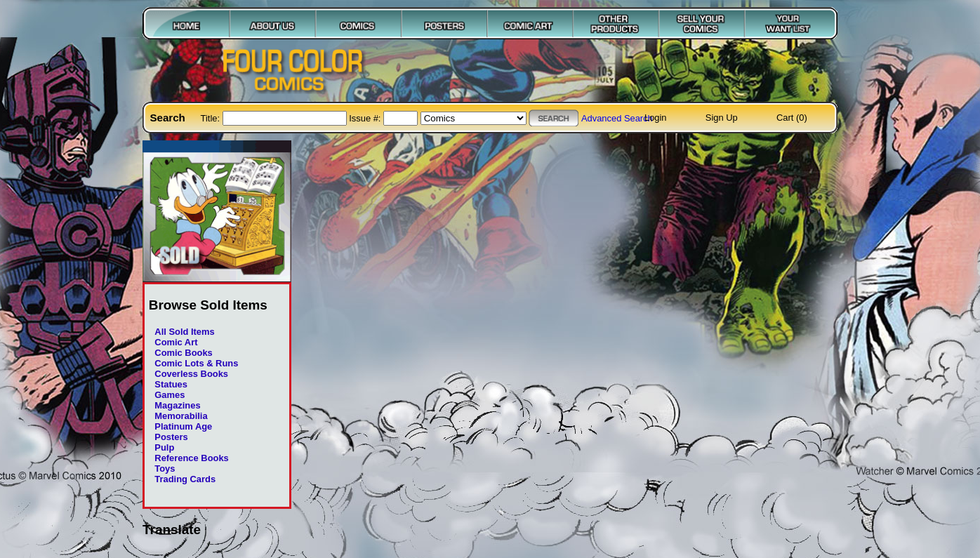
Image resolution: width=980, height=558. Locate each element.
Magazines (177, 405)
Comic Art (176, 342)
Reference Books (191, 458)
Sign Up (722, 118)
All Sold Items (184, 332)
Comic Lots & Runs (196, 363)
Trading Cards (185, 479)
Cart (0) (792, 118)
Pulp (164, 447)
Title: (212, 118)
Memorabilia (181, 416)
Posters (171, 437)
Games (170, 395)
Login (656, 118)
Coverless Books (191, 374)
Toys (165, 469)
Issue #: (366, 118)
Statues (171, 384)
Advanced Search (617, 118)
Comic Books (183, 353)
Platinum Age (183, 426)
